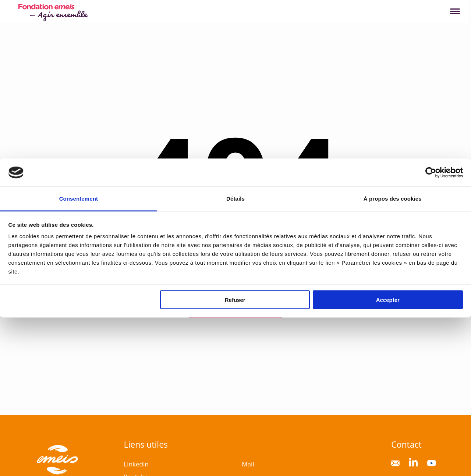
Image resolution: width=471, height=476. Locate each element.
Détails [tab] (235, 199)
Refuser (235, 299)
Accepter (388, 299)
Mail (248, 464)
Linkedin (136, 464)
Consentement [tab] (79, 199)
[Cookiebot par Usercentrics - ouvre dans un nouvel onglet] (431, 172)
